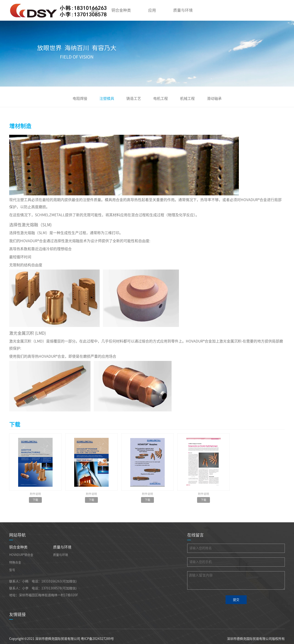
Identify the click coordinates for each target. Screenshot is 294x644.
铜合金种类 (121, 10)
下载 (35, 500)
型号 (12, 570)
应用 (152, 10)
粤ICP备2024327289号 (97, 639)
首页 (95, 10)
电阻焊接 (80, 98)
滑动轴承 (214, 98)
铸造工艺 (134, 98)
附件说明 (35, 494)
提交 (236, 600)
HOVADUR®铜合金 (21, 555)
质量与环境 (183, 10)
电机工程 (161, 98)
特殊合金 (15, 562)
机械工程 (187, 98)
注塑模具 (107, 98)
